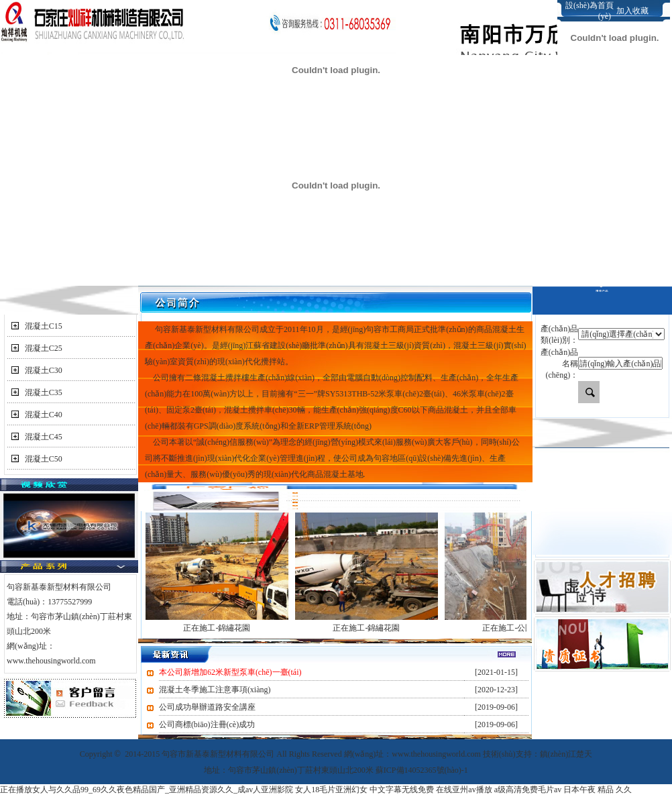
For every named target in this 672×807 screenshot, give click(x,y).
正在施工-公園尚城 (516, 628)
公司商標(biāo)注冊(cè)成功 (207, 724)
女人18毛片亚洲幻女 (331, 790)
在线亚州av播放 (464, 790)
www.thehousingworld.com (51, 661)
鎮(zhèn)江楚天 (566, 754)
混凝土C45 (44, 437)
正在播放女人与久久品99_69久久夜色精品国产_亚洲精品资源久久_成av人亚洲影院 (147, 790)
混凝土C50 (44, 459)
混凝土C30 (44, 370)
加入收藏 (632, 11)
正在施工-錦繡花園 (217, 628)
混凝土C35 (44, 392)
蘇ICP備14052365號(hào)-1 (422, 770)
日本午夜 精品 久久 (598, 790)
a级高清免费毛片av (528, 790)
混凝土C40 (44, 415)
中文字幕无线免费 (402, 790)
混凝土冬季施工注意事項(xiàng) (215, 690)
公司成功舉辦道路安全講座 (207, 707)
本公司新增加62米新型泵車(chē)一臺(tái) (230, 672)
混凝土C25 (44, 348)
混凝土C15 (44, 326)
